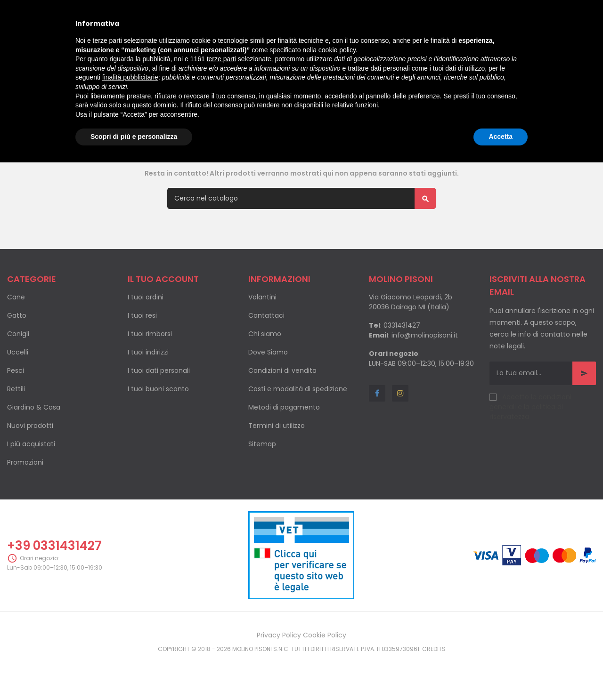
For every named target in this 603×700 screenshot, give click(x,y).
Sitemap (262, 483)
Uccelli (18, 391)
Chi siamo (265, 372)
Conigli (18, 372)
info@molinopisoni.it (425, 374)
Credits (434, 688)
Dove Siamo (268, 391)
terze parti (221, 59)
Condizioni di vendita (282, 409)
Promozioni (25, 501)
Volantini (262, 336)
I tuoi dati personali (159, 409)
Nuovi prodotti (30, 464)
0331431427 (402, 364)
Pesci (16, 409)
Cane (16, 336)
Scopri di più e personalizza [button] (134, 137)
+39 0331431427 (54, 584)
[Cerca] (301, 237)
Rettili (16, 427)
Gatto (17, 354)
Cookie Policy (325, 674)
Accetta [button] (501, 137)
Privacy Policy (279, 674)
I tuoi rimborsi (150, 372)
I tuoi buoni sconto (158, 427)
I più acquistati (31, 483)
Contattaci (266, 354)
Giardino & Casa (34, 446)
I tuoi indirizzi (148, 391)
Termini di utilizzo (277, 464)
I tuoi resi (142, 354)
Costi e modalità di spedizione (298, 427)
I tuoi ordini (146, 336)
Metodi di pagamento (284, 446)
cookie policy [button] (337, 50)
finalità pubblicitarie (130, 77)
